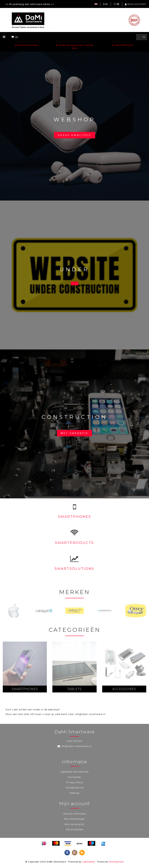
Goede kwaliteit (75, 135)
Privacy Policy (74, 782)
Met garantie (74, 433)
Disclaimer (74, 777)
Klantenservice (75, 788)
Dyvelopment (116, 862)
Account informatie (75, 814)
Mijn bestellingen (75, 819)
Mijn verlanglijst (74, 824)
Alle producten (75, 829)
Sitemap (74, 793)
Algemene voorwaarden (74, 772)
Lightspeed (88, 862)
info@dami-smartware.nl (76, 746)
